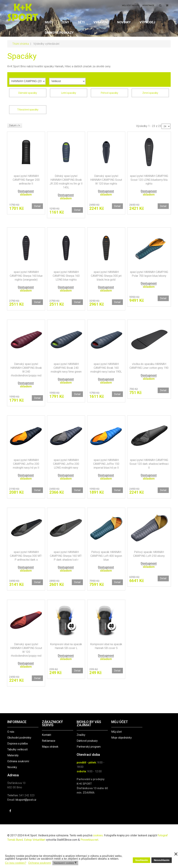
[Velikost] (67, 81)
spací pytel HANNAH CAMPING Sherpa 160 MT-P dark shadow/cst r (66, 569)
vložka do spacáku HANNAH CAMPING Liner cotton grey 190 (149, 375)
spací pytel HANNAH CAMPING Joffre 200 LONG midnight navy (66, 474)
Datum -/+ (15, 125)
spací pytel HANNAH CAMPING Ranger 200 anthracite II (26, 181)
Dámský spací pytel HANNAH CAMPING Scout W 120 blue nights (106, 181)
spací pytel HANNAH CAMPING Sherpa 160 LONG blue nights (66, 280)
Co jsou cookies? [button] (16, 863)
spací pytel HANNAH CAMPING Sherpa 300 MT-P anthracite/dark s (26, 569)
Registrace (148, 5)
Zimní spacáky (150, 93)
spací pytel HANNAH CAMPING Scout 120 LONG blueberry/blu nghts (149, 181)
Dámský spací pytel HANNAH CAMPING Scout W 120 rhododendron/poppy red (26, 666)
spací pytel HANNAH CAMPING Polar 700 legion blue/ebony (149, 280)
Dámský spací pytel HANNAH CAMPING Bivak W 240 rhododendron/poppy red (26, 377)
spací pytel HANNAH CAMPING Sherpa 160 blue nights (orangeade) (26, 280)
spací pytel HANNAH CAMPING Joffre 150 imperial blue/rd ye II (106, 474)
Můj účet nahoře (131, 5)
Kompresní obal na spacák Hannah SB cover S (106, 664)
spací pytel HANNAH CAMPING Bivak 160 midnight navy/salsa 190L (106, 377)
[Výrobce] (27, 81)
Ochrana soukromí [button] (40, 863)
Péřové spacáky (110, 93)
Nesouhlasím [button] (162, 860)
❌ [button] (176, 854)
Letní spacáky (69, 93)
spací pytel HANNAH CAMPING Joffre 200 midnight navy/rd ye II (26, 474)
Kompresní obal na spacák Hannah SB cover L (66, 664)
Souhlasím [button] (142, 860)
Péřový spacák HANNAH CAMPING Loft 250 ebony (149, 567)
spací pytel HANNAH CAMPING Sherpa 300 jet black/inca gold (106, 280)
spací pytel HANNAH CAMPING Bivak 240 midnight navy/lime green (66, 377)
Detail (36, 207)
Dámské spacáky (28, 93)
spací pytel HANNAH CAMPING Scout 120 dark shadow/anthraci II (149, 474)
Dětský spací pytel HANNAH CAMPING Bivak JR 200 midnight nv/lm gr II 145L (66, 183)
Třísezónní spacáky (28, 110)
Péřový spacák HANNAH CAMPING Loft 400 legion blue (106, 569)
